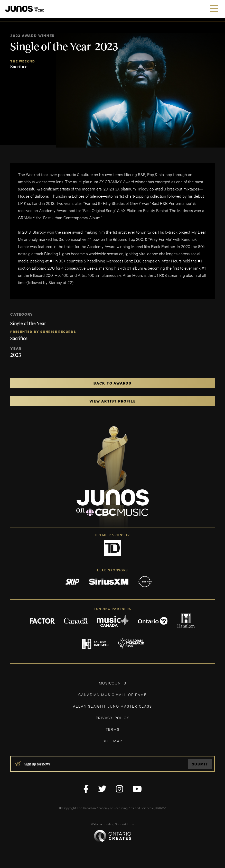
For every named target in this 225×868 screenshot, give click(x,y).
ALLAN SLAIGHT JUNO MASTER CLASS (112, 706)
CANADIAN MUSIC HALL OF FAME (112, 694)
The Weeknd (23, 61)
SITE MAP (112, 741)
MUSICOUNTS (113, 683)
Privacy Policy (113, 718)
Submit (200, 764)
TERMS (113, 729)
